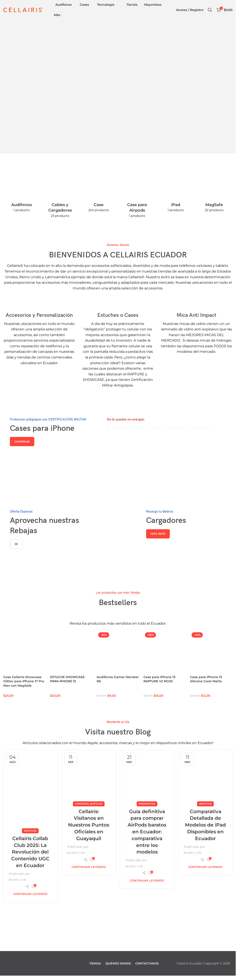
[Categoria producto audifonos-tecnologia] (22, 193)
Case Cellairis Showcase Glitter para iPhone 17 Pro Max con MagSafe (24, 681)
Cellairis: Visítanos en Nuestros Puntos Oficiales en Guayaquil (89, 825)
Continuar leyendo (30, 894)
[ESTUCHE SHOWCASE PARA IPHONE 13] (71, 652)
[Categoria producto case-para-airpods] (137, 196)
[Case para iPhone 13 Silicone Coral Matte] (211, 652)
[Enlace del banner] (50, 443)
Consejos (82, 804)
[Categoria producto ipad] (176, 193)
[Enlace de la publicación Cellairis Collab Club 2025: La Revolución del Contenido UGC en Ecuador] (30, 790)
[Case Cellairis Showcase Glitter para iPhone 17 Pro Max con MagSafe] (24, 652)
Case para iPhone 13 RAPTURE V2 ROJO (159, 679)
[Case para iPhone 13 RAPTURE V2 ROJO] (165, 652)
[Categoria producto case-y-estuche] (99, 193)
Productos (147, 804)
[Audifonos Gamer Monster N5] (118, 652)
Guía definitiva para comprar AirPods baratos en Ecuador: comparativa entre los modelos (147, 832)
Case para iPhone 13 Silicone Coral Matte (206, 679)
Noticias (30, 830)
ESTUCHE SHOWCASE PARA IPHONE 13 (67, 679)
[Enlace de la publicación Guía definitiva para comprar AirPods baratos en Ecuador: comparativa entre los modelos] (147, 777)
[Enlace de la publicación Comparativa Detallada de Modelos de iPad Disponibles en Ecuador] (205, 777)
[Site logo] (23, 10)
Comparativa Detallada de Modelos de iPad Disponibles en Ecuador (205, 825)
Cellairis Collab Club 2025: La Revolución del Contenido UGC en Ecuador (30, 852)
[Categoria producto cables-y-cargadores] (60, 196)
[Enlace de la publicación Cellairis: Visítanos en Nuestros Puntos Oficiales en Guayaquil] (89, 777)
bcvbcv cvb (17, 880)
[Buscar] (210, 10)
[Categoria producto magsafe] (214, 193)
